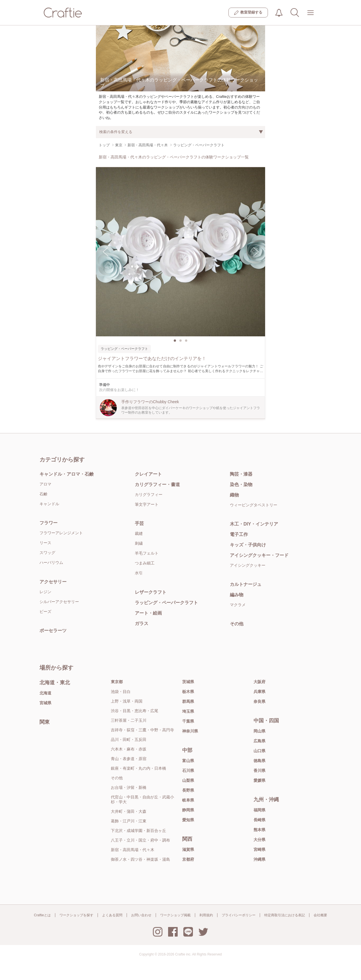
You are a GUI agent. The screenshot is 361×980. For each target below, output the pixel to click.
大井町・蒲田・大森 (129, 811)
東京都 (117, 682)
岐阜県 (188, 800)
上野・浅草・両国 (127, 701)
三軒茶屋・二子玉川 (129, 720)
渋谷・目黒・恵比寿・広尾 (135, 711)
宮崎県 (259, 849)
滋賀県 (188, 849)
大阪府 (259, 682)
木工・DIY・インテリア (254, 524)
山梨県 (188, 780)
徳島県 (259, 761)
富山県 (188, 761)
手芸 (139, 523)
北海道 (45, 693)
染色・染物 (241, 485)
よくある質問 (112, 915)
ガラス (142, 623)
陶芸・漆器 (241, 474)
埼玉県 (188, 711)
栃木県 (188, 692)
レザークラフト (151, 592)
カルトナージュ (246, 584)
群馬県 (188, 701)
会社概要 (320, 915)
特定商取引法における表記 (285, 915)
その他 (237, 624)
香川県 (259, 771)
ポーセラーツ (53, 631)
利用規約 (206, 915)
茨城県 (188, 682)
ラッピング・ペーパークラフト (166, 603)
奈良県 (259, 701)
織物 (234, 495)
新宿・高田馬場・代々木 (133, 850)
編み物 (237, 595)
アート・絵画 (148, 613)
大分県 (259, 840)
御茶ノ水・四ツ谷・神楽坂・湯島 (140, 859)
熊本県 (259, 830)
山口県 (259, 751)
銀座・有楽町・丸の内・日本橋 (138, 768)
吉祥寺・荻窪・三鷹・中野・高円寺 (142, 730)
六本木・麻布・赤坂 (129, 749)
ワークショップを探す (76, 915)
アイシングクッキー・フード (259, 555)
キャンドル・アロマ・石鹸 (67, 474)
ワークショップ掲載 (175, 915)
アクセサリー (53, 582)
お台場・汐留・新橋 (129, 787)
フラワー (49, 523)
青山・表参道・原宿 (129, 759)
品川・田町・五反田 (129, 740)
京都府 (188, 859)
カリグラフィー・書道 (157, 485)
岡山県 (259, 731)
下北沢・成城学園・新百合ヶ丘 (138, 831)
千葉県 (188, 721)
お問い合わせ (141, 915)
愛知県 (188, 820)
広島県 (259, 741)
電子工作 (239, 534)
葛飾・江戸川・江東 (129, 821)
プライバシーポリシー (239, 915)
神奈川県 (190, 731)
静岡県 (188, 810)
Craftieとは (42, 915)
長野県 (188, 790)
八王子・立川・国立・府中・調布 (140, 840)
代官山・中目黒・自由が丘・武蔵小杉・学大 (142, 799)
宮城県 (45, 703)
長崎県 (259, 820)
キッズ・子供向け (248, 545)
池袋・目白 (121, 692)
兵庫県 (259, 692)
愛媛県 (259, 780)
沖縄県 (259, 859)
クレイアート (148, 474)
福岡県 (259, 810)
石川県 (188, 771)
